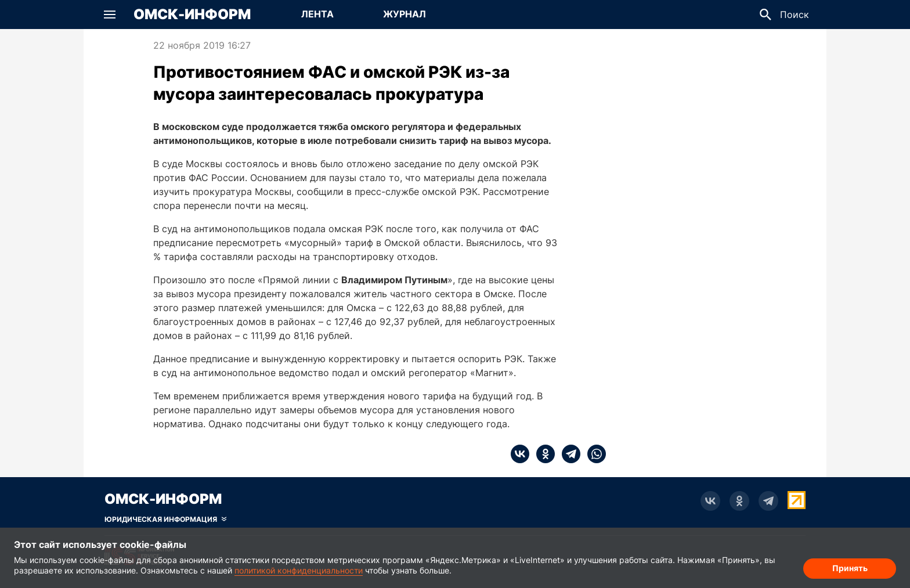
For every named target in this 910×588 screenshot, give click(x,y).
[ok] (542, 454)
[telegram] (568, 454)
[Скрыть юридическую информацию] (165, 520)
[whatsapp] (593, 454)
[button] (110, 15)
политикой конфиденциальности (299, 570)
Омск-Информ (192, 15)
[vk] (520, 454)
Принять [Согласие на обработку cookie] (850, 568)
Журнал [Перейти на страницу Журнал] (405, 14)
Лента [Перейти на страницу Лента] (317, 14)
